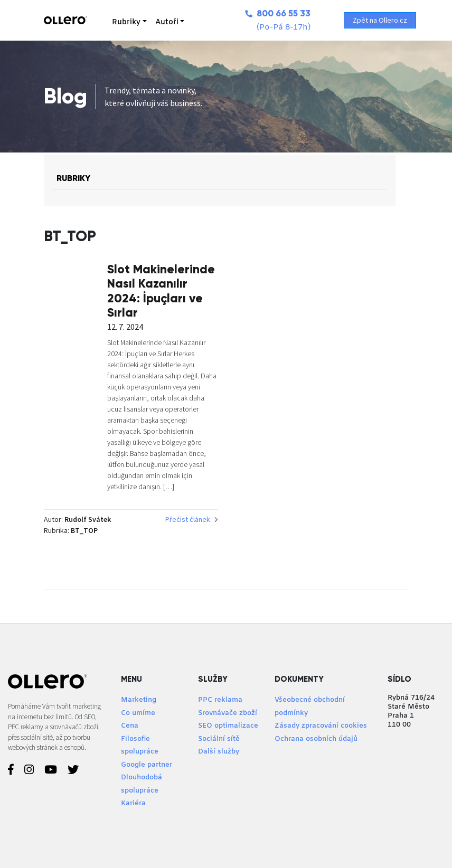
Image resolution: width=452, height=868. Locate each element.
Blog (65, 96)
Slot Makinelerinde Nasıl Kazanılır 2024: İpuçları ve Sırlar (161, 291)
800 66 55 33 (278, 13)
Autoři (167, 22)
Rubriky (126, 22)
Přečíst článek (192, 519)
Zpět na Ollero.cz (380, 20)
